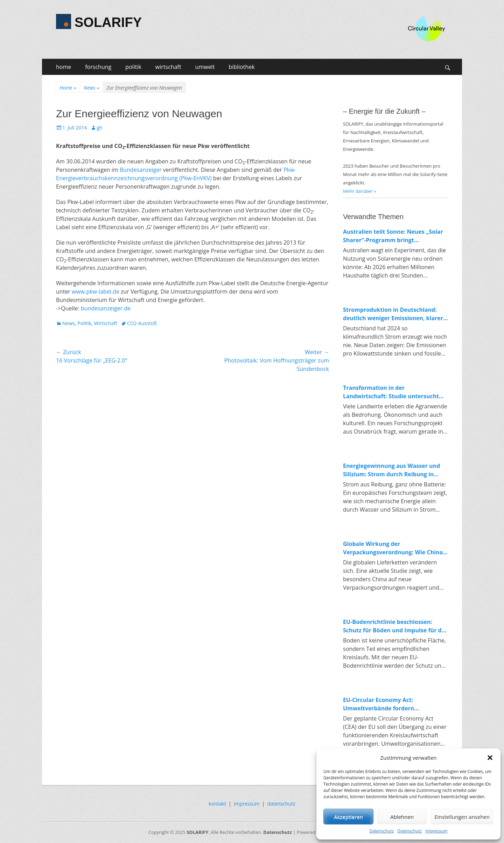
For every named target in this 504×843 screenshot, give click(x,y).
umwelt (205, 67)
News (91, 88)
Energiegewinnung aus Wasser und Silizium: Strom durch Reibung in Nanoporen (391, 470)
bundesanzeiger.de (106, 308)
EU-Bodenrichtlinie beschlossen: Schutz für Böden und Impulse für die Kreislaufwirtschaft (395, 626)
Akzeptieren (348, 817)
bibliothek (241, 67)
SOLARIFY (108, 22)
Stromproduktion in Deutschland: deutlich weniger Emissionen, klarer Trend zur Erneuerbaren (393, 314)
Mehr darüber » (360, 191)
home (64, 67)
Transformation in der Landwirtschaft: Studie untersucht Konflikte (391, 392)
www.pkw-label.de (96, 291)
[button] (490, 758)
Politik (84, 323)
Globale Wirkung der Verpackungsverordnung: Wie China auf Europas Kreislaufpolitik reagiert (394, 548)
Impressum (436, 831)
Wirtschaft (106, 323)
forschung (98, 67)
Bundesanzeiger (141, 170)
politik (133, 67)
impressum (247, 804)
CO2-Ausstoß (142, 323)
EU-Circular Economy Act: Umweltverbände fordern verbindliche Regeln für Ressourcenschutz (379, 704)
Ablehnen (402, 817)
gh (99, 128)
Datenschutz (381, 831)
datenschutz (281, 804)
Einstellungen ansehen (462, 817)
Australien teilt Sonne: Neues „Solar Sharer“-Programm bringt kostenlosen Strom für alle (393, 236)
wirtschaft (168, 67)
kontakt (217, 804)
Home (68, 88)
